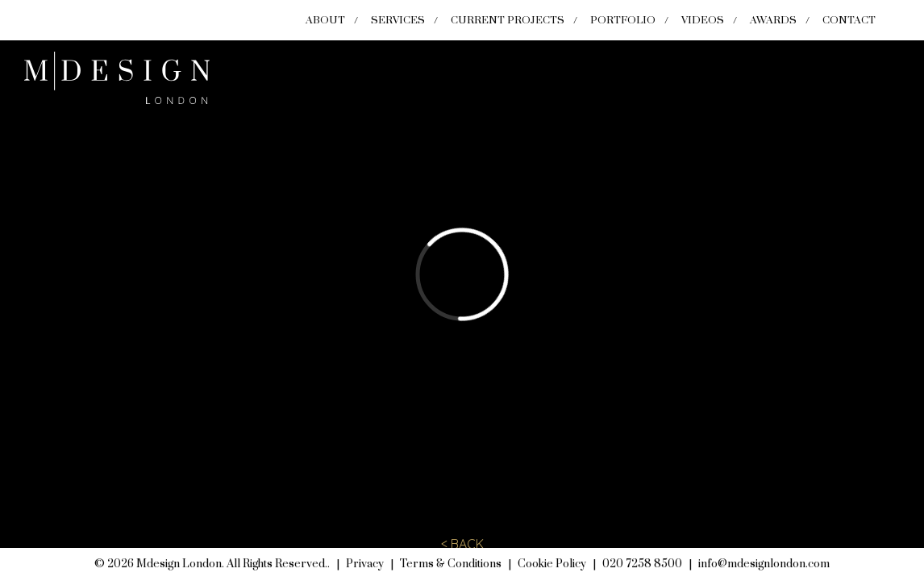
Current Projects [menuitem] (508, 20)
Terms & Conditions (451, 564)
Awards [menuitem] (773, 20)
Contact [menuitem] (849, 20)
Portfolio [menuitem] (623, 20)
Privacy (365, 564)
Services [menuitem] (398, 20)
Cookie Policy (552, 564)
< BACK (462, 544)
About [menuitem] (325, 20)
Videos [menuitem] (703, 20)
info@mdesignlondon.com (764, 564)
